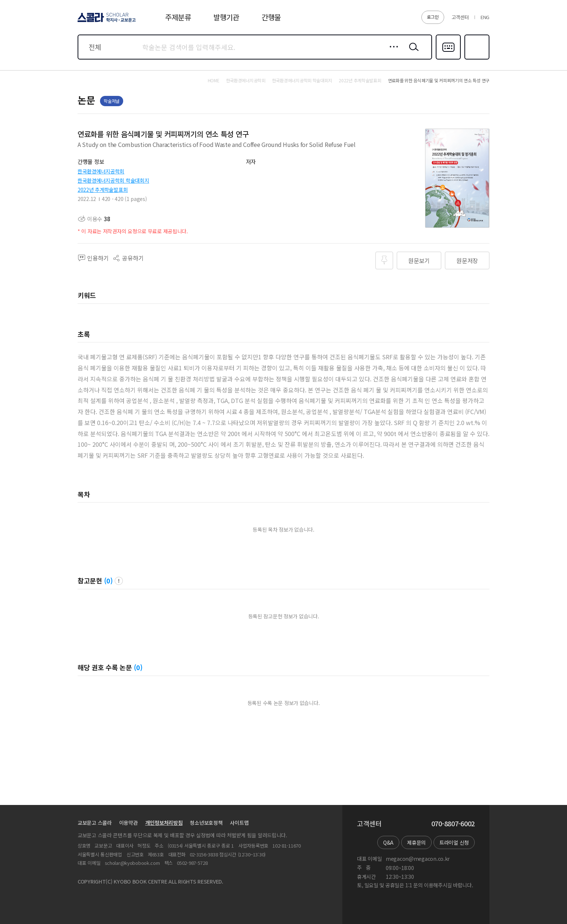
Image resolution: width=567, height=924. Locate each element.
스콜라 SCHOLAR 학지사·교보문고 (106, 22)
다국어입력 (448, 59)
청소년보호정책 (206, 823)
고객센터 (460, 17)
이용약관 (129, 823)
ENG (485, 17)
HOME (214, 80)
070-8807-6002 (453, 824)
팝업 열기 (119, 581)
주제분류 (178, 17)
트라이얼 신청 (454, 842)
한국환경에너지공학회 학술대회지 (113, 180)
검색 (412, 53)
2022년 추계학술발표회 (103, 190)
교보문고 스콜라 (95, 823)
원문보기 (419, 260)
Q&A (388, 842)
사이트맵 (239, 823)
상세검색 (392, 53)
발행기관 (226, 17)
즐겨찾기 (476, 59)
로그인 (433, 17)
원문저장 (467, 260)
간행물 (271, 17)
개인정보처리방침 (164, 823)
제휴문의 (416, 842)
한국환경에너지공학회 (101, 171)
